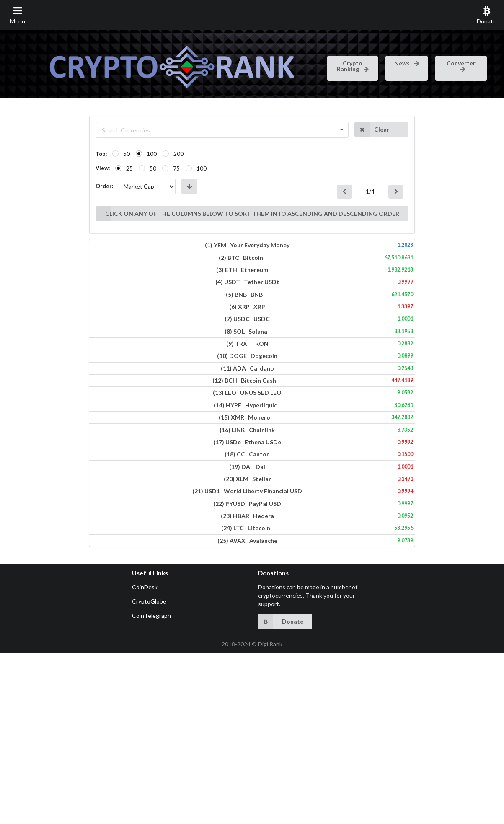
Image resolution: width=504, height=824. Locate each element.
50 (43, 154)
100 (68, 154)
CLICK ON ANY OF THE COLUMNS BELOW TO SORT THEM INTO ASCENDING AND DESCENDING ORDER (206, 192)
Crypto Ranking (353, 66)
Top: (18, 154)
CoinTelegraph (151, 786)
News (407, 63)
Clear (432, 130)
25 (46, 168)
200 (95, 154)
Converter (461, 65)
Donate (487, 15)
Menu (18, 15)
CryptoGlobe (149, 772)
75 (93, 168)
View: (19, 168)
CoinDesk (145, 758)
